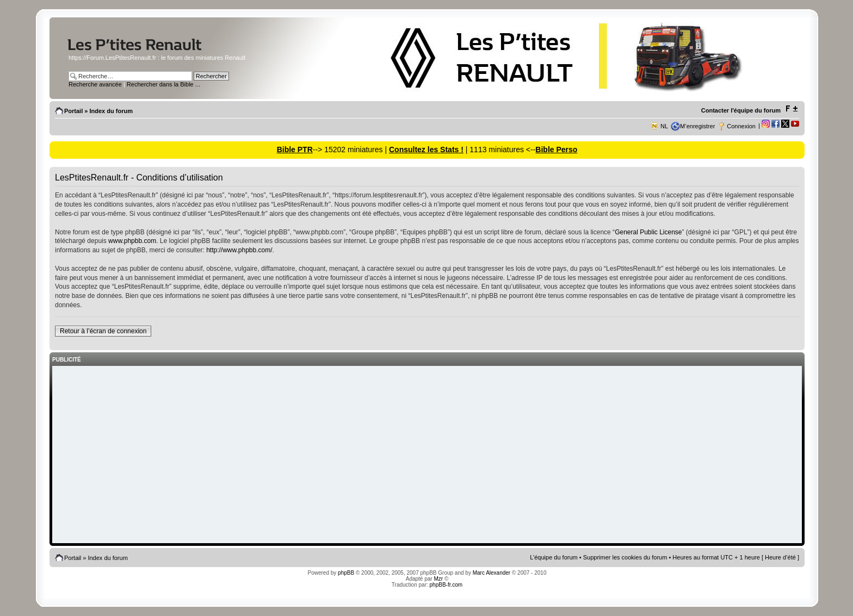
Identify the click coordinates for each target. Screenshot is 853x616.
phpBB (346, 573)
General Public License (648, 232)
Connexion (741, 126)
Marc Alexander (492, 573)
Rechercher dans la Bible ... (163, 84)
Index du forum (111, 111)
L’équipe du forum (554, 557)
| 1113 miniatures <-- (499, 150)
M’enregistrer (697, 126)
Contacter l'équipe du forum (741, 110)
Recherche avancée (95, 84)
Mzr (438, 579)
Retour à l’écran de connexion (103, 331)
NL (664, 126)
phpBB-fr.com (446, 585)
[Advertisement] (427, 455)
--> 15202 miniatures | (351, 150)
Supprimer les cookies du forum (625, 557)
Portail (73, 111)
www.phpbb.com (132, 241)
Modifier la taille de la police (791, 109)
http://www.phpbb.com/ (239, 250)
